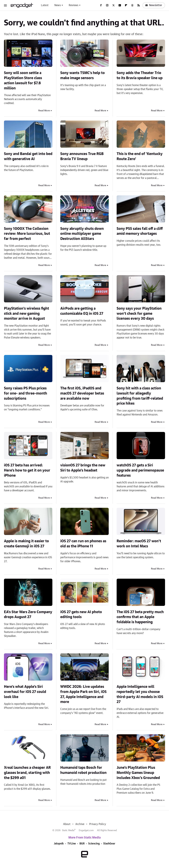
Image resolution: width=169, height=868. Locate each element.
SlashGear (109, 844)
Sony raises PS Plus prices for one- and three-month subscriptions (26, 393)
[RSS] (139, 5)
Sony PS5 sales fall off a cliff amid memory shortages (140, 231)
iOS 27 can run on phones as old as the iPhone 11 (83, 544)
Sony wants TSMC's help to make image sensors (83, 75)
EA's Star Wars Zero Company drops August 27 (28, 615)
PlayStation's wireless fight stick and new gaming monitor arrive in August (27, 314)
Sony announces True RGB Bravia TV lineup (82, 156)
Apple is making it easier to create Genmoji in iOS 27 (26, 544)
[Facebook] (101, 5)
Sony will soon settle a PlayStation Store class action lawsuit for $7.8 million (23, 80)
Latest (45, 5)
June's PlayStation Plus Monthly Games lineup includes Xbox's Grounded (138, 773)
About (67, 824)
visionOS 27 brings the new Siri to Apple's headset (83, 468)
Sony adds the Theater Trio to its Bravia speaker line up (140, 75)
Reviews (74, 5)
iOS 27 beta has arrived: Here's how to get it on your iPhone (27, 470)
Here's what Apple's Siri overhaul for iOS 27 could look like (25, 692)
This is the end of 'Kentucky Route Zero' (140, 156)
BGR (82, 844)
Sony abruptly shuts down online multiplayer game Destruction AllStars (82, 234)
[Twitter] (113, 5)
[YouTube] (120, 5)
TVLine (72, 844)
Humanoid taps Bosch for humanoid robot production (83, 770)
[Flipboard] (126, 5)
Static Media (68, 830)
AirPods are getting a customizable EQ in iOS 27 (82, 311)
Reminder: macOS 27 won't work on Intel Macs (139, 544)
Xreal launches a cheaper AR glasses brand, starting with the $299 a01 (27, 773)
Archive (80, 824)
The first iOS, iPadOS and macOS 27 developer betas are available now (82, 393)
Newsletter (154, 5)
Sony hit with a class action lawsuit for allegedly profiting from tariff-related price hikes (140, 396)
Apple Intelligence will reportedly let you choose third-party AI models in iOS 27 (140, 694)
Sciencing (94, 844)
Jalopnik (59, 844)
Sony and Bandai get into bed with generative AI (28, 156)
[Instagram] (107, 5)
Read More (44, 111)
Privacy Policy (98, 824)
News (58, 5)
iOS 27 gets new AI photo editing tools (81, 615)
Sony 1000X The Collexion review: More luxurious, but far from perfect (27, 234)
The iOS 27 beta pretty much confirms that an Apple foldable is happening (140, 617)
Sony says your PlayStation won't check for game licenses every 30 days (139, 314)
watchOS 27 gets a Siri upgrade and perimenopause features (140, 470)
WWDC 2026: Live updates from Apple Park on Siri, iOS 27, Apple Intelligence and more (83, 694)
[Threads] (132, 5)
